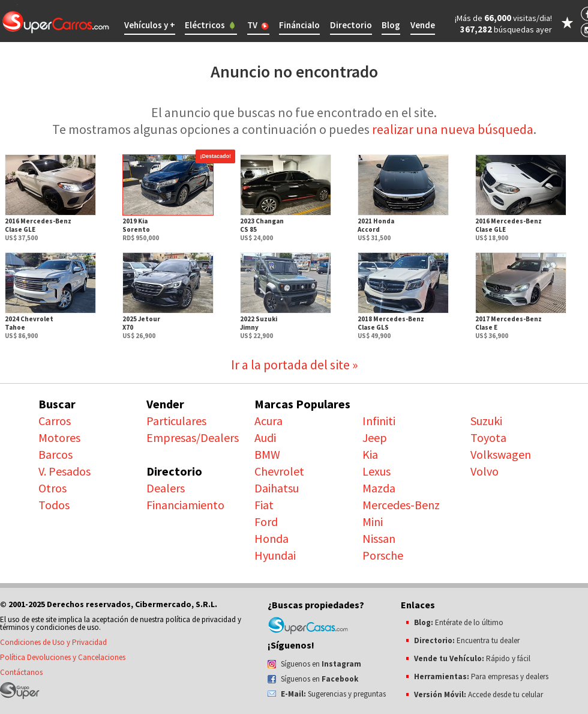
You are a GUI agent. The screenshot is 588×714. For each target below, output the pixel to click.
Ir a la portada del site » (294, 365)
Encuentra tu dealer (467, 640)
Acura (268, 421)
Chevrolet (279, 471)
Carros (55, 421)
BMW (267, 454)
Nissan (379, 538)
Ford (266, 522)
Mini (373, 522)
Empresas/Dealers (193, 437)
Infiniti (379, 421)
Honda (271, 538)
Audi (265, 437)
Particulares (176, 421)
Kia (370, 454)
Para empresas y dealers (481, 676)
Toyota (488, 437)
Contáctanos (21, 672)
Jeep (375, 437)
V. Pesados (64, 471)
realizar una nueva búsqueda (453, 129)
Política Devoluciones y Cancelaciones (63, 657)
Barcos (55, 454)
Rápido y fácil (472, 658)
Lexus (376, 471)
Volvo (484, 471)
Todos (54, 505)
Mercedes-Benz (401, 505)
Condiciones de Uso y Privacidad (53, 642)
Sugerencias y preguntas (333, 694)
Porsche (383, 555)
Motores (59, 437)
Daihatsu (277, 488)
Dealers (166, 488)
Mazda (379, 488)
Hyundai (275, 555)
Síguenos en (321, 664)
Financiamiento (185, 505)
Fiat (264, 505)
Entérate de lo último (459, 622)
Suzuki (486, 421)
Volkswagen (501, 454)
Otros (52, 488)
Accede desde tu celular (478, 694)
